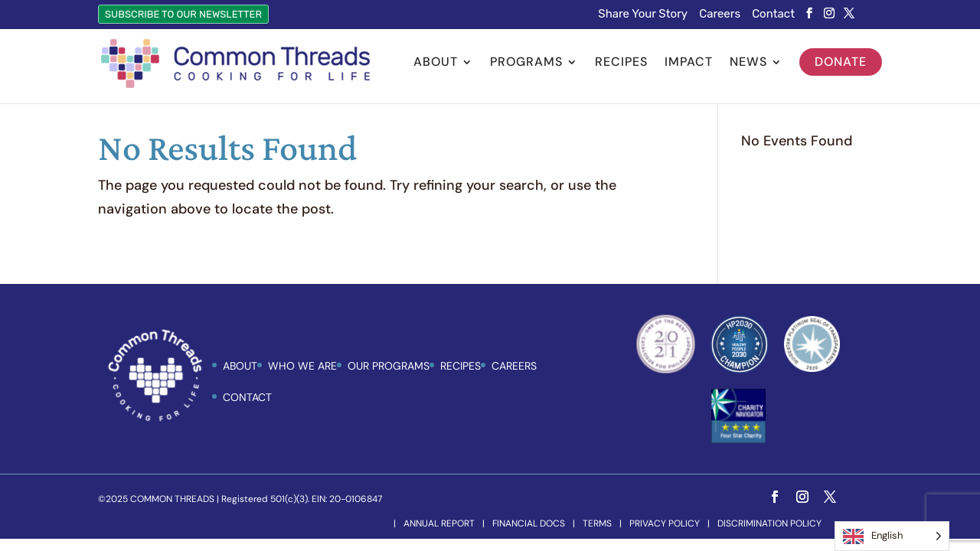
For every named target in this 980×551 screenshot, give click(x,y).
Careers (720, 15)
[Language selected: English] (892, 536)
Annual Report (439, 523)
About (436, 63)
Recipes (621, 63)
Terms (597, 523)
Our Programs (389, 366)
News (748, 63)
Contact (773, 15)
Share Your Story (643, 15)
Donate (841, 62)
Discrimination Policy (769, 523)
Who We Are (302, 366)
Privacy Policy (665, 523)
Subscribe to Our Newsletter (183, 14)
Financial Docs (529, 523)
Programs (526, 63)
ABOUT (240, 366)
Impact (689, 63)
